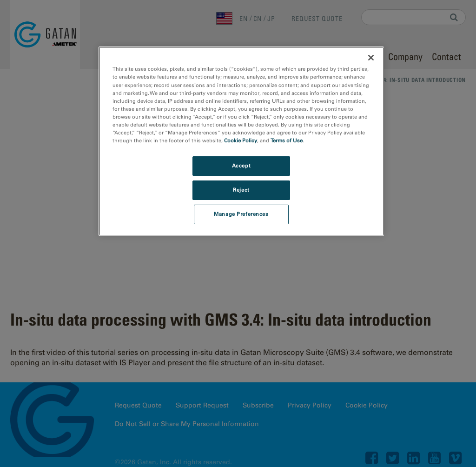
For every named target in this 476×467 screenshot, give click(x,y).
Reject (241, 190)
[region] (241, 141)
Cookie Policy (241, 140)
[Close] (371, 58)
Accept (241, 166)
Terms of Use (287, 140)
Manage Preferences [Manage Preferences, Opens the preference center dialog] (241, 214)
